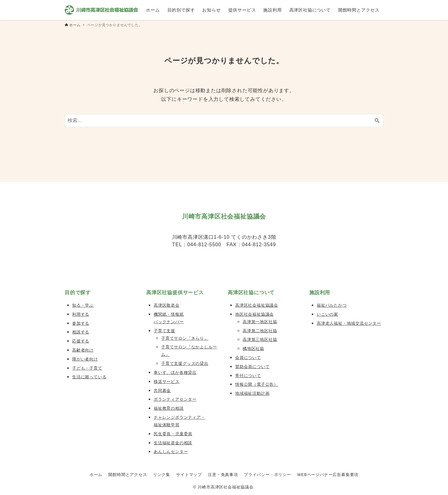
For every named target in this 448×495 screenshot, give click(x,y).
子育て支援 (164, 331)
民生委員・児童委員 (173, 434)
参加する (81, 323)
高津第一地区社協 (260, 322)
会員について (248, 358)
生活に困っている (89, 377)
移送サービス (167, 382)
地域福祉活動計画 (252, 393)
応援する (81, 341)
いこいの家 (327, 314)
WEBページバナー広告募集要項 (328, 475)
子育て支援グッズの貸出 (185, 363)
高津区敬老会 (167, 305)
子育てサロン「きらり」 (185, 338)
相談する (81, 332)
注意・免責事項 (223, 475)
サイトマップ (189, 475)
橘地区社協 (253, 349)
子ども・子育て (87, 368)
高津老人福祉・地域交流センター (349, 323)
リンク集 (162, 475)
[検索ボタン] (377, 120)
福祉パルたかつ (332, 305)
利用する (81, 314)
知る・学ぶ (83, 305)
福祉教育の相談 (169, 408)
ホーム (96, 475)
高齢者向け (83, 350)
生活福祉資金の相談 (173, 443)
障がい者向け (85, 359)
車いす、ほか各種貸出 (175, 372)
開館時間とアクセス (128, 475)
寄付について (248, 376)
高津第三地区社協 (260, 339)
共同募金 (162, 391)
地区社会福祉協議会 (254, 314)
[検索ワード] (224, 120)
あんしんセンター (171, 452)
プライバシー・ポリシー (268, 475)
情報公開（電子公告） (257, 384)
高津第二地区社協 (260, 331)
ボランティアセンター (175, 399)
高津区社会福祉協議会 (257, 305)
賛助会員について (252, 367)
